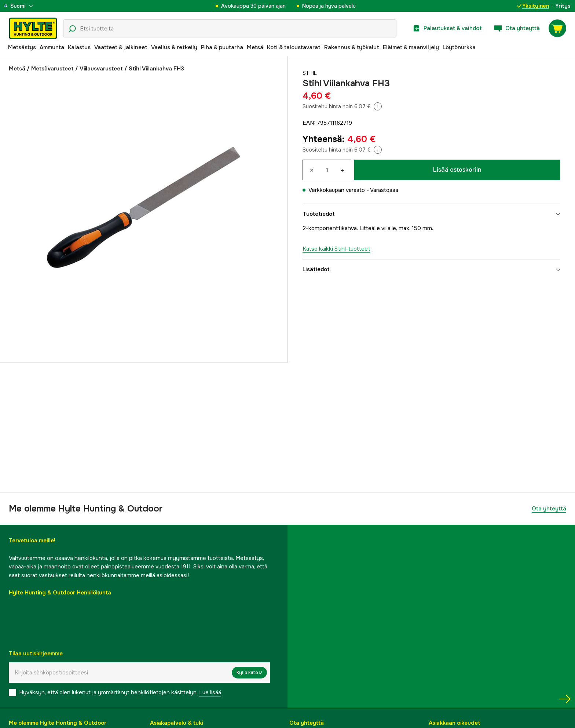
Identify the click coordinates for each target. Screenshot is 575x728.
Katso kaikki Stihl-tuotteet (336, 249)
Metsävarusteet (52, 69)
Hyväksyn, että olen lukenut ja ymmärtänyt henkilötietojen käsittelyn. (120, 692)
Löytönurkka (459, 47)
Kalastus (79, 47)
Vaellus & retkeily (174, 47)
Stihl (310, 73)
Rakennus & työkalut (352, 47)
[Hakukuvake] (72, 29)
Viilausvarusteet (101, 69)
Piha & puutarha (222, 47)
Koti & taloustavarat (294, 47)
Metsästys (22, 47)
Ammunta (52, 47)
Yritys (563, 6)
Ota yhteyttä (549, 509)
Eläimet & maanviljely (411, 47)
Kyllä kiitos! (249, 673)
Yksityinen (533, 6)
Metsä (255, 47)
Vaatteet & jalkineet (121, 47)
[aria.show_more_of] (27, 6)
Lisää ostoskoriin (457, 170)
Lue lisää (210, 692)
